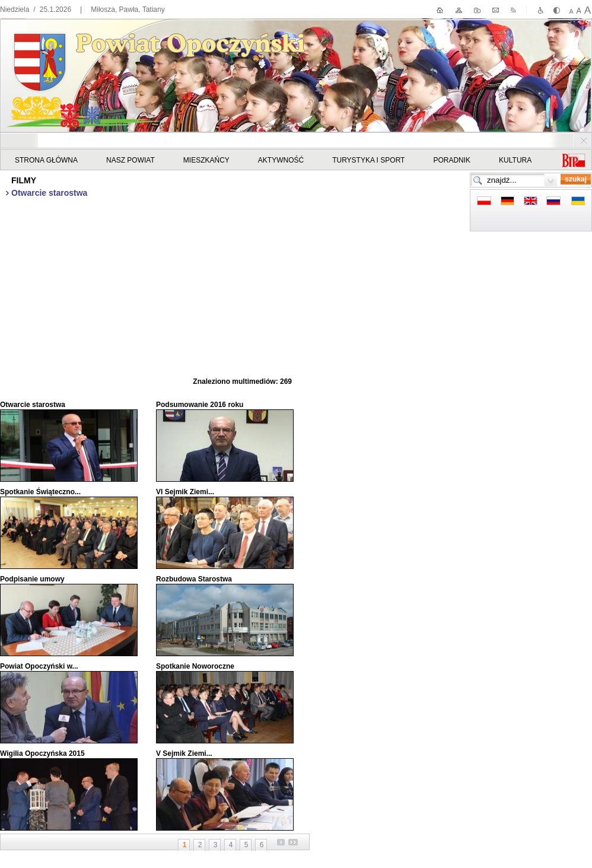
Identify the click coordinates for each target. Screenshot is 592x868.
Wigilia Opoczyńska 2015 (42, 753)
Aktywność (281, 160)
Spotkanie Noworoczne (195, 666)
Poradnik (452, 160)
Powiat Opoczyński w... (39, 666)
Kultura (515, 160)
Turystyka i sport (368, 160)
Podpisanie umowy (32, 579)
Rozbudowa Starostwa (194, 579)
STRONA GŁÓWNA (46, 160)
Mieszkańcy (206, 160)
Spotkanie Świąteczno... (40, 492)
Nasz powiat (131, 160)
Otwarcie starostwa (33, 405)
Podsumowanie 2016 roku (200, 405)
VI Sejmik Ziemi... (185, 492)
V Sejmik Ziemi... (184, 753)
